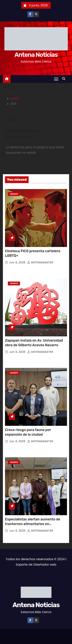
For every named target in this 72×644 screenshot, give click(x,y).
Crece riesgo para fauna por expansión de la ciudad (28, 432)
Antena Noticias (36, 55)
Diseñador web (45, 565)
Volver (17, 163)
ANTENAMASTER (40, 262)
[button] (65, 79)
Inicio (15, 98)
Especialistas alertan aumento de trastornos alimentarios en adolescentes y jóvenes (33, 524)
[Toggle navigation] (56, 79)
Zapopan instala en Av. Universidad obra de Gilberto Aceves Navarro (34, 343)
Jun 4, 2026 (18, 262)
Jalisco (14, 194)
